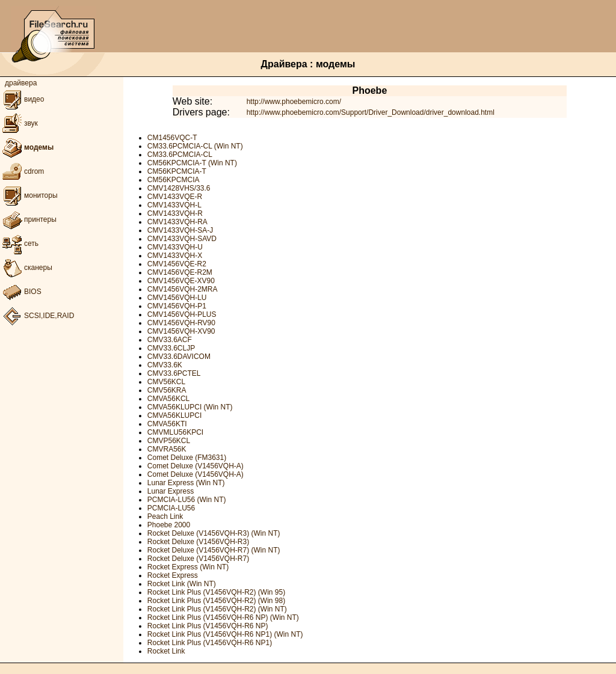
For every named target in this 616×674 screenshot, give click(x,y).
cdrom (22, 171)
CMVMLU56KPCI (175, 432)
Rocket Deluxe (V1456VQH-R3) (198, 542)
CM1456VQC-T (172, 138)
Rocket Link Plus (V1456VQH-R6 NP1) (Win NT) (225, 634)
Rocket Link (166, 651)
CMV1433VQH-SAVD (182, 239)
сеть (19, 244)
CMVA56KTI (167, 424)
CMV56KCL (166, 382)
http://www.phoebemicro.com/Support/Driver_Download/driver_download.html (371, 112)
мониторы (29, 195)
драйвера (21, 83)
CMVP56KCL (169, 441)
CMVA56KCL (168, 399)
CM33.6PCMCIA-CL (180, 155)
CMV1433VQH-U (175, 247)
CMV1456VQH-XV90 (181, 331)
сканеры (26, 268)
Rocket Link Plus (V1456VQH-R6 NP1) (210, 643)
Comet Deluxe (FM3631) (187, 458)
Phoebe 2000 (169, 525)
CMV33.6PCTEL (174, 373)
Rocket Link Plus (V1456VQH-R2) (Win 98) (216, 601)
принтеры (28, 219)
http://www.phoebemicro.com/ (294, 102)
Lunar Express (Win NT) (186, 483)
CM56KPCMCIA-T (177, 171)
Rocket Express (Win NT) (188, 567)
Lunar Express (171, 491)
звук (19, 123)
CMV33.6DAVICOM (179, 357)
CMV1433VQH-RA (177, 222)
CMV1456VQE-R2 (177, 264)
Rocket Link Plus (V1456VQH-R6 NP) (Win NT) (223, 617)
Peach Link (165, 516)
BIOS (21, 292)
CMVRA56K (167, 449)
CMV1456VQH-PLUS (182, 314)
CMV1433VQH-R (175, 213)
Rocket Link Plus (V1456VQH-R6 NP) (208, 626)
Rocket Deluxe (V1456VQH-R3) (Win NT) (214, 533)
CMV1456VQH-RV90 (181, 323)
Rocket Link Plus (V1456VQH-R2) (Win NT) (217, 609)
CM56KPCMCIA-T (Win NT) (192, 163)
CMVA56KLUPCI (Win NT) (190, 407)
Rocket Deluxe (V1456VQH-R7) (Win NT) (214, 550)
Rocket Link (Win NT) (182, 584)
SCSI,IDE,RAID (37, 316)
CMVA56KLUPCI (174, 415)
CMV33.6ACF (170, 340)
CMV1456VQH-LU (177, 298)
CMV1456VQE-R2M (180, 272)
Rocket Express (173, 575)
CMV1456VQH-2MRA (183, 289)
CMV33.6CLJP (171, 348)
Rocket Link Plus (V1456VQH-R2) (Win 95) (216, 592)
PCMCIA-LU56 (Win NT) (187, 500)
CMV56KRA (167, 390)
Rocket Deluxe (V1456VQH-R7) (198, 559)
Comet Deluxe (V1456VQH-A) (196, 466)
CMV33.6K (165, 365)
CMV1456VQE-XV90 (181, 281)
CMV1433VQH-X (175, 256)
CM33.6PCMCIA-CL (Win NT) (195, 146)
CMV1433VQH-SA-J (180, 230)
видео (22, 99)
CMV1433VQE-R (175, 197)
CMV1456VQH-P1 (177, 306)
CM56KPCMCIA (174, 180)
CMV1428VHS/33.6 (179, 188)
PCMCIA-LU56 (171, 508)
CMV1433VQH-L (174, 205)
